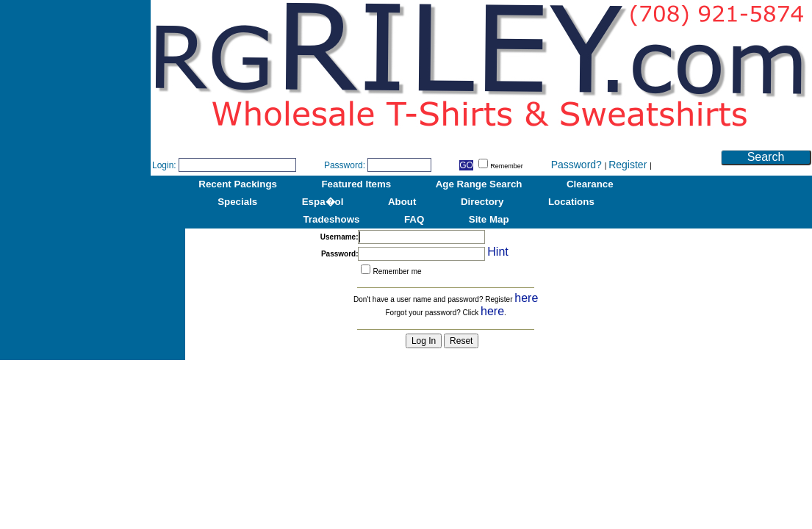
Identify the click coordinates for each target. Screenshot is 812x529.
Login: (164, 165)
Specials (237, 202)
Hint (497, 252)
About (402, 202)
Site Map (489, 219)
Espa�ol (323, 202)
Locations (571, 202)
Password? (578, 165)
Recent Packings (238, 184)
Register (629, 165)
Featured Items (356, 184)
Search (766, 157)
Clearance (590, 184)
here (526, 298)
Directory (482, 202)
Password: (345, 165)
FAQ (414, 219)
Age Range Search (479, 184)
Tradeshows (331, 219)
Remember (501, 166)
